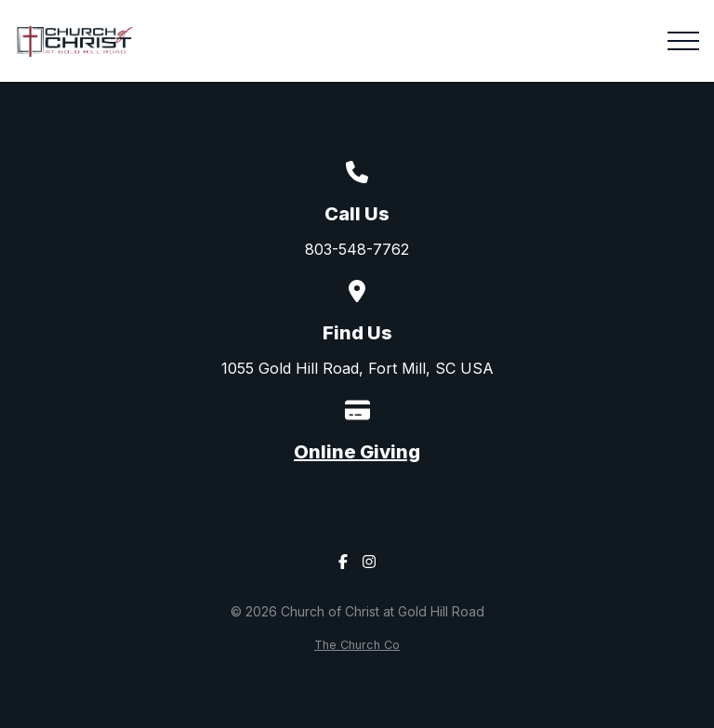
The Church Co (357, 645)
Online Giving (357, 452)
